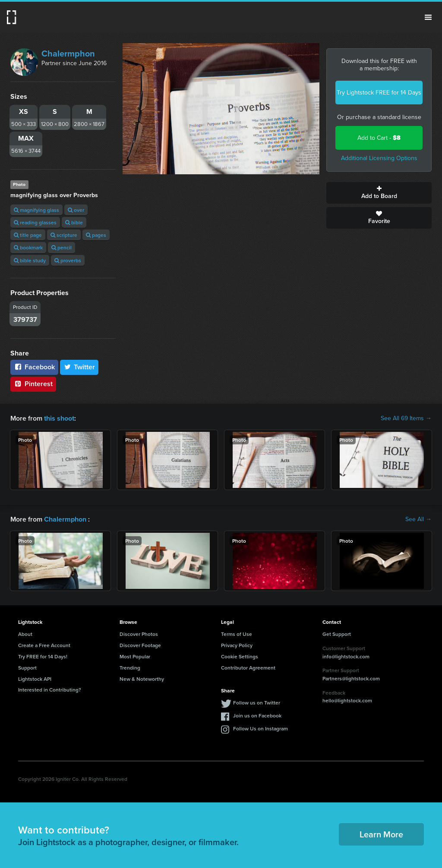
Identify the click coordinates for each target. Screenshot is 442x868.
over (76, 210)
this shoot (59, 418)
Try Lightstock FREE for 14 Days (379, 93)
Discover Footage (140, 645)
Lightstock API (35, 678)
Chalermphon (68, 53)
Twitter (79, 367)
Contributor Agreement (248, 667)
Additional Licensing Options (379, 158)
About (25, 634)
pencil (62, 247)
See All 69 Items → (406, 418)
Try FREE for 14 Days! (43, 656)
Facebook (34, 367)
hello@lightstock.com (347, 700)
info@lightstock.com (346, 656)
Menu (428, 17)
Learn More (381, 834)
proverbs (68, 260)
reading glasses (35, 222)
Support (27, 667)
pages (96, 235)
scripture (64, 235)
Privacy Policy (237, 645)
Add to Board (379, 193)
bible (74, 222)
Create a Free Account (44, 645)
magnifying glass (36, 210)
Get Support (337, 634)
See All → (418, 519)
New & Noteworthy (142, 678)
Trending (130, 667)
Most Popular (135, 656)
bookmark (28, 247)
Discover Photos (139, 634)
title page (28, 235)
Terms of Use (237, 634)
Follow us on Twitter (257, 703)
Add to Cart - (379, 138)
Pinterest (33, 384)
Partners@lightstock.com (351, 678)
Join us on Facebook (257, 715)
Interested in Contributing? (50, 690)
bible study (30, 260)
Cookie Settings (240, 656)
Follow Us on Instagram (260, 728)
